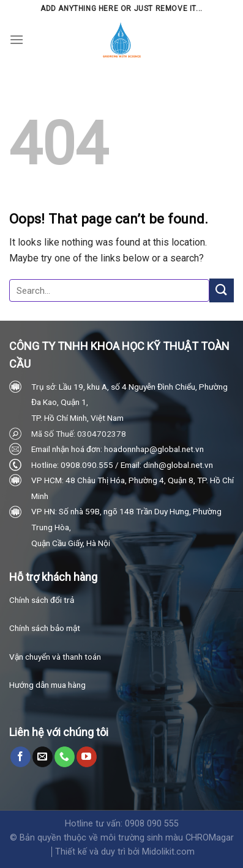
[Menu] (17, 39)
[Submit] (222, 290)
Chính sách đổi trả (42, 600)
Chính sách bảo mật (45, 628)
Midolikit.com (168, 852)
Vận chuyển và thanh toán (55, 657)
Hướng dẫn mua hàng (47, 685)
